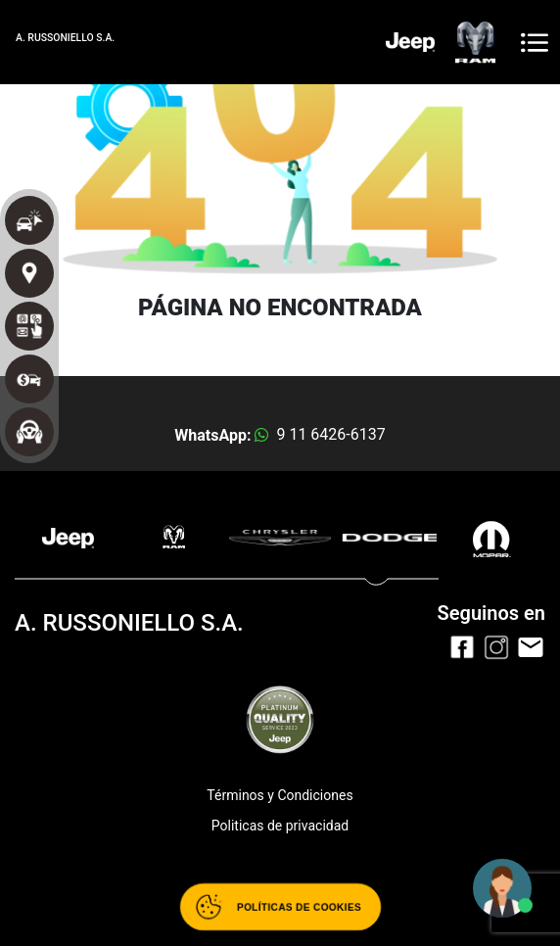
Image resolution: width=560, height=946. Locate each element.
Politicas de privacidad (280, 826)
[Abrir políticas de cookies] (280, 907)
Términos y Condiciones (280, 795)
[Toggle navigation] (535, 43)
